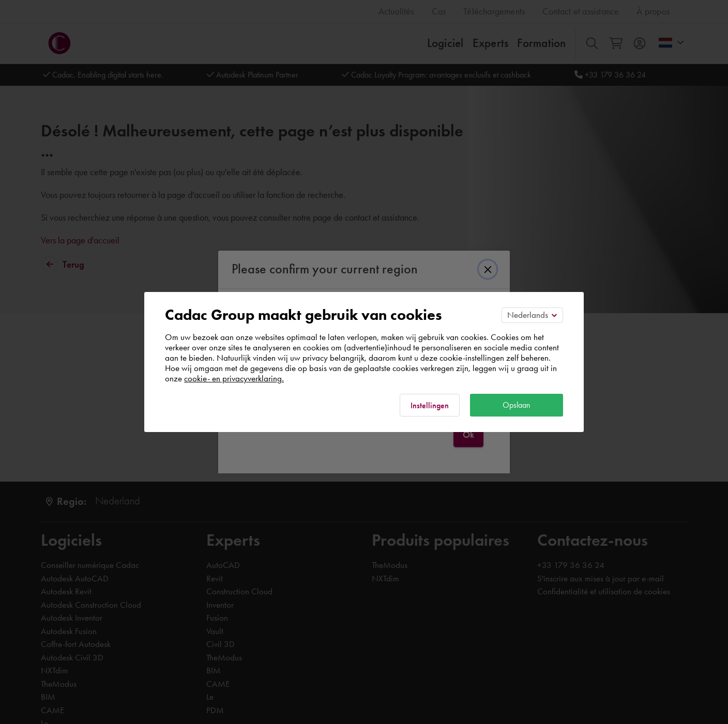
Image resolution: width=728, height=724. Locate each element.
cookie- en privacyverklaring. (234, 378)
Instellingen (430, 405)
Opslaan (517, 405)
